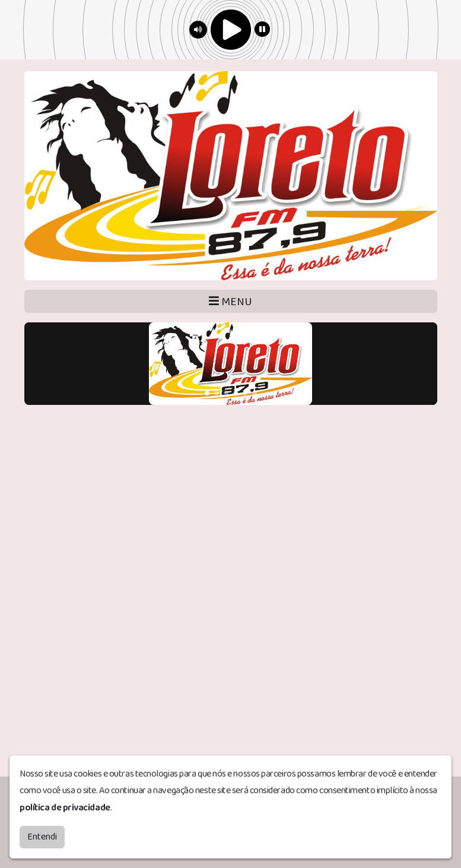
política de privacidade (65, 808)
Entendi (42, 837)
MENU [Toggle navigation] (230, 302)
